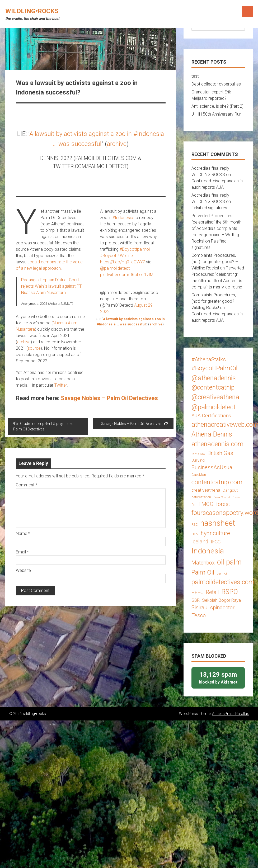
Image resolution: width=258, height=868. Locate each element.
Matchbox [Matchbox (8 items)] (203, 563)
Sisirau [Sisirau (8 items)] (200, 608)
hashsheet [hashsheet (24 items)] (218, 523)
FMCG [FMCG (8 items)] (206, 504)
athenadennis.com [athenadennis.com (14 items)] (217, 444)
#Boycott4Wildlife (116, 256)
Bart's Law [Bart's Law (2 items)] (198, 454)
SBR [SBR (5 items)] (196, 600)
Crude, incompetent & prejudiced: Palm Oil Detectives (44, 426)
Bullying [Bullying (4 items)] (198, 460)
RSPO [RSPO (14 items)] (230, 592)
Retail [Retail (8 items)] (212, 592)
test (195, 76)
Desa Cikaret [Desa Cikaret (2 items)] (222, 497)
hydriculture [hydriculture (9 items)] (215, 533)
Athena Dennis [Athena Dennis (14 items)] (212, 434)
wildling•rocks (32, 11)
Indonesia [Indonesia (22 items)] (208, 551)
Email (22, 552)
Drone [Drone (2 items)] (236, 497)
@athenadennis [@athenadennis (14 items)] (214, 378)
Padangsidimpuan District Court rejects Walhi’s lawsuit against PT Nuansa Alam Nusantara (51, 286)
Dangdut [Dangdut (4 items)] (230, 490)
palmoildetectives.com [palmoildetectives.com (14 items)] (223, 582)
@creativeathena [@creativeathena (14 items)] (215, 397)
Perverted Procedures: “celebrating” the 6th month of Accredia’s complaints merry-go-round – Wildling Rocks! (216, 228)
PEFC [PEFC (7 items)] (198, 592)
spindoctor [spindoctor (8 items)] (222, 608)
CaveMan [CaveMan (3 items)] (199, 475)
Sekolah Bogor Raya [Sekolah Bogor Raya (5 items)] (221, 600)
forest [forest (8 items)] (223, 504)
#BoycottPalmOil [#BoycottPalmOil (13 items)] (214, 368)
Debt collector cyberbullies (216, 84)
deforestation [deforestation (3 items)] (201, 497)
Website (23, 570)
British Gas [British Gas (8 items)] (220, 453)
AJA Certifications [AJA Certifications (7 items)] (211, 416)
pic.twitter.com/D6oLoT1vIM (127, 275)
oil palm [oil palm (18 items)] (229, 562)
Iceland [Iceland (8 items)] (200, 542)
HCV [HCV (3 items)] (195, 534)
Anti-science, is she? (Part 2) (217, 106)
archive (117, 144)
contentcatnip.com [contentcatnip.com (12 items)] (217, 482)
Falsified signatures (209, 208)
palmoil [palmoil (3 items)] (222, 573)
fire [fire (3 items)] (194, 505)
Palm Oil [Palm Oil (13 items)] (203, 572)
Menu (247, 12)
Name (23, 533)
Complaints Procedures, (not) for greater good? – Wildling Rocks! (215, 262)
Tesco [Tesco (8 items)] (199, 615)
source (34, 348)
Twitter (61, 385)
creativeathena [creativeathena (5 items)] (206, 490)
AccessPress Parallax (230, 714)
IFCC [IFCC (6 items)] (216, 542)
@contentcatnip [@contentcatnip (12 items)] (213, 387)
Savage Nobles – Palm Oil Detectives (109, 398)
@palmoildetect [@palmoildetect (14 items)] (214, 407)
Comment (27, 485)
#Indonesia (123, 218)
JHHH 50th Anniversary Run (216, 114)
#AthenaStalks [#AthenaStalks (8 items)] (209, 359)
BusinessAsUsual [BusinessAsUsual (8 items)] (213, 467)
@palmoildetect (115, 268)
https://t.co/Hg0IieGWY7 (123, 262)
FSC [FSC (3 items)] (195, 525)
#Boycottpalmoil (135, 249)
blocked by (218, 678)
